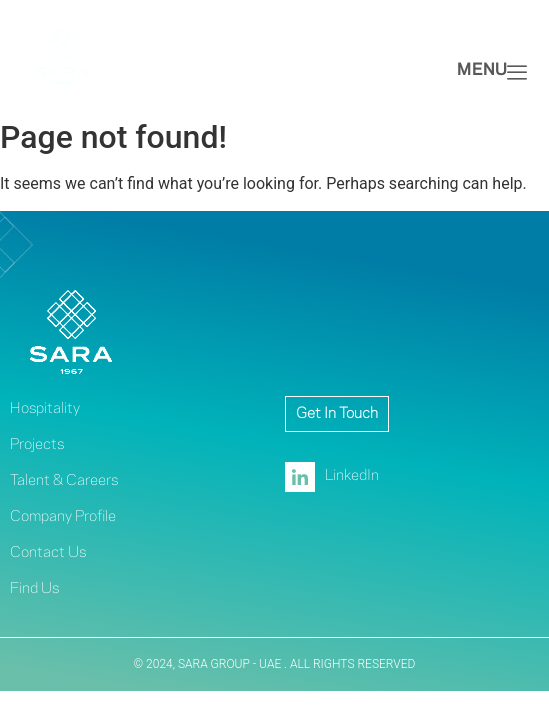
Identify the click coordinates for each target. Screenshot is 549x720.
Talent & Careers (64, 481)
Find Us (34, 589)
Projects (37, 445)
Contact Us (48, 553)
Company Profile (63, 517)
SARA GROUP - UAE (231, 664)
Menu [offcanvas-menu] (492, 72)
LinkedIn (332, 477)
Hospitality (45, 409)
